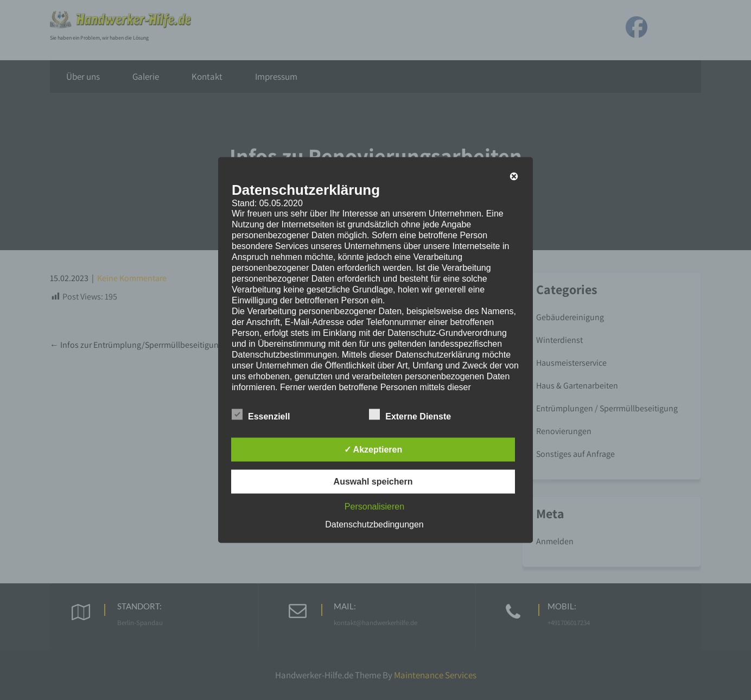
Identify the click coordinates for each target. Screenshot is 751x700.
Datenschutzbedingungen (374, 524)
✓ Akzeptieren (373, 450)
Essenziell (261, 415)
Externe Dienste (410, 415)
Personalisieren (374, 507)
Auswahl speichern (373, 482)
